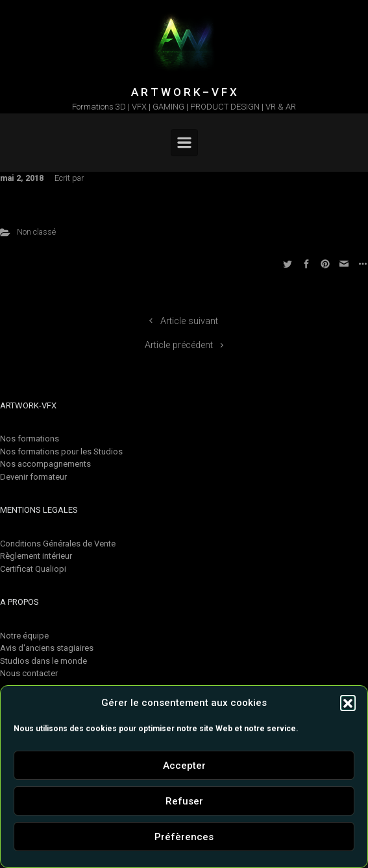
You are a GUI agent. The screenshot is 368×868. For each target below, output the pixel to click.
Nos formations (30, 439)
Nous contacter (29, 673)
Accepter (184, 766)
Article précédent (179, 345)
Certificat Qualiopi (33, 569)
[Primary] (184, 143)
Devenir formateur (33, 477)
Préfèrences (184, 837)
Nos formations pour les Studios (61, 452)
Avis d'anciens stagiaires (47, 648)
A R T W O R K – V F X (184, 92)
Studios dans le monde (43, 661)
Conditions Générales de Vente (58, 544)
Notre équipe (24, 636)
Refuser (184, 801)
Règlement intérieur (36, 556)
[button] (348, 703)
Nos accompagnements (45, 464)
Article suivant (189, 321)
